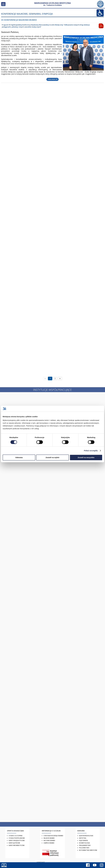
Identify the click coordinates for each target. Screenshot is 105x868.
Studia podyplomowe (17, 838)
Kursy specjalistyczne (17, 841)
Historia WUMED (49, 841)
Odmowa (19, 458)
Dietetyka (83, 838)
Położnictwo (84, 848)
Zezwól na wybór (52, 458)
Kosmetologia (84, 843)
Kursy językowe (14, 843)
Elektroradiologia (86, 836)
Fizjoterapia (83, 841)
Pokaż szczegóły (91, 451)
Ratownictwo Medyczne (88, 850)
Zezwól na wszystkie (86, 458)
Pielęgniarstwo (85, 845)
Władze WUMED (49, 838)
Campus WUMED (49, 843)
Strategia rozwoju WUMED (53, 836)
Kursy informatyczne (17, 845)
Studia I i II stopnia (16, 836)
